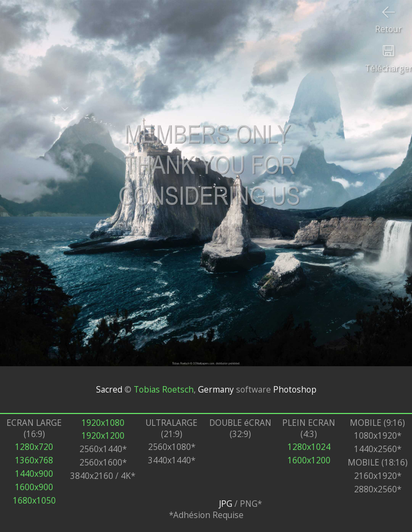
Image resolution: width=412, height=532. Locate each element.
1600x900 (34, 487)
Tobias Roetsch (164, 390)
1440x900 (34, 474)
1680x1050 (34, 501)
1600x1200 (309, 460)
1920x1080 (103, 423)
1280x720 (34, 447)
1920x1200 (103, 436)
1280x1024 (309, 447)
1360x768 (34, 460)
